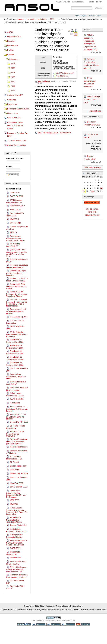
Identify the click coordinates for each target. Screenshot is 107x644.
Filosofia (11, 41)
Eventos (31, 19)
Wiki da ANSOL (14, 118)
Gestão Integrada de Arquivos (17, 228)
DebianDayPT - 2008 (17, 422)
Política (10, 50)
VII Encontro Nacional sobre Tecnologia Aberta (14, 520)
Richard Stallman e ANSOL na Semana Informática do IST (16, 569)
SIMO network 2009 (17, 487)
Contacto (90, 2)
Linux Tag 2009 (15, 483)
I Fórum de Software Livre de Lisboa (17, 389)
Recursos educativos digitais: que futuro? (17, 266)
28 (92, 191)
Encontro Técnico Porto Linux (16, 427)
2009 (13, 77)
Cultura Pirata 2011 (16, 525)
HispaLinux (13, 403)
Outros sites (12, 113)
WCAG (39, 624)
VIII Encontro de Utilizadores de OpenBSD (15, 434)
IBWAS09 (12, 504)
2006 (13, 64)
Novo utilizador (95, 16)
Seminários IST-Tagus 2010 (15, 214)
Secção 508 (24, 624)
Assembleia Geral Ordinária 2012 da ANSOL (15, 125)
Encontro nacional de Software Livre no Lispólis (16, 311)
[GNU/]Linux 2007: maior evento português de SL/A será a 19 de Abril (16, 253)
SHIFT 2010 (13, 210)
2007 (13, 68)
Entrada (21, 19)
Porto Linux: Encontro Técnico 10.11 (16, 530)
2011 (52, 19)
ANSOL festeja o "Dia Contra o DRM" (92, 101)
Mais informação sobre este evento (54, 133)
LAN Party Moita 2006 (15, 327)
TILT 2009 (12, 462)
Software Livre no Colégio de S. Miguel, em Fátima (17, 409)
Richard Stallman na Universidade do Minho (17, 576)
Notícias (87, 30)
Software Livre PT (15, 95)
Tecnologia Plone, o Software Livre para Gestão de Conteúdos (53, 618)
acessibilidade (78, 2)
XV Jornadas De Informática (15, 322)
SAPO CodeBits (15, 399)
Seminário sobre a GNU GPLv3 (16, 383)
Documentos (13, 45)
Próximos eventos (93, 167)
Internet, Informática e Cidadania (17, 452)
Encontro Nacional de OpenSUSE (16, 562)
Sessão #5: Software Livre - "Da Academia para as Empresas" (17, 441)
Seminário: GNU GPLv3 (15, 587)
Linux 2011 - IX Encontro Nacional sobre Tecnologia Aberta (17, 294)
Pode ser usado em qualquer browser (83, 624)
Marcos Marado (44, 81)
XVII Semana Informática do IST (14, 201)
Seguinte (88, 215)
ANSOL (32, 7)
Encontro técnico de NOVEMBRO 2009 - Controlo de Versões (17, 542)
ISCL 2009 (13, 500)
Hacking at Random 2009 (17, 478)
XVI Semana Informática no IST (14, 457)
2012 (13, 91)
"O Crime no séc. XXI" (17, 141)
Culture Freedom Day (16, 145)
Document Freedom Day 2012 (18, 135)
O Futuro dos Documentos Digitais (15, 394)
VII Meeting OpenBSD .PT (13, 245)
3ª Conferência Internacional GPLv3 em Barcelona (17, 334)
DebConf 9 (13, 470)
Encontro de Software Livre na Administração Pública (16, 238)
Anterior (96, 215)
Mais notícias (95, 111)
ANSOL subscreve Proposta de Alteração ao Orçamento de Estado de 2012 (92, 44)
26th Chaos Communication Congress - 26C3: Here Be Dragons (16, 494)
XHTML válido (53, 624)
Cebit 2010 (13, 193)
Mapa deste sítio (63, 2)
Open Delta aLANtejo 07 (13, 553)
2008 (13, 73)
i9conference (14, 558)
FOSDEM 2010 (15, 196)
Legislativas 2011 (15, 36)
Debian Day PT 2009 (17, 474)
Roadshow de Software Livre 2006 (15, 341)
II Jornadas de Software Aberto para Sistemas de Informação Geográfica (17, 511)
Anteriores (42, 19)
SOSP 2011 (13, 548)
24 (101, 188)
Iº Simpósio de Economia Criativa (14, 536)
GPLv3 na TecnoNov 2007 (17, 369)
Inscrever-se (13, 104)
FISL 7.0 (12, 232)
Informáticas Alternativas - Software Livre (16, 376)
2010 (13, 82)
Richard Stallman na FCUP (17, 260)
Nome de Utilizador (15, 158)
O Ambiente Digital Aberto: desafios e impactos (16, 273)
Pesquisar (71, 6)
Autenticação (81, 16)
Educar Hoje (13, 223)
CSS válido (68, 624)
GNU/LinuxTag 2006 (17, 317)
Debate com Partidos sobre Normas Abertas (17, 279)
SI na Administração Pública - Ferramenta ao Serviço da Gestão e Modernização (17, 303)
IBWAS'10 (12, 219)
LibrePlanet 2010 (15, 206)
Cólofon (99, 2)
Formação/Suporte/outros (18, 109)
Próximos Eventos (91, 116)
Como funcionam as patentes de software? (92, 84)
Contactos (12, 100)
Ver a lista (92, 212)
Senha (9, 167)
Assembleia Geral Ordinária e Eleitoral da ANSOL (16, 286)
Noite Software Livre (17, 447)
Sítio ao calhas (92, 209)
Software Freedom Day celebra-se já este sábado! (92, 65)
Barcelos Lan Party (16, 466)
